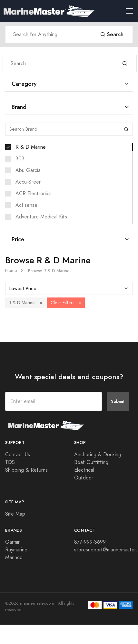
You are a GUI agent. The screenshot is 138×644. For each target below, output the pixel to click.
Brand (19, 107)
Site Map (15, 514)
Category (24, 84)
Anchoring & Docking (98, 455)
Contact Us (18, 455)
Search (112, 34)
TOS (10, 462)
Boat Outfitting (91, 462)
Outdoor (84, 478)
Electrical (84, 470)
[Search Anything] (48, 35)
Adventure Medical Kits (41, 217)
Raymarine (16, 550)
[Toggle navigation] (132, 11)
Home (11, 271)
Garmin (13, 542)
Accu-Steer (28, 182)
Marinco (14, 558)
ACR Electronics (34, 194)
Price (18, 239)
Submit (118, 401)
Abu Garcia (28, 170)
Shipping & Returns (26, 470)
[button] (41, 303)
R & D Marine (31, 147)
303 (20, 159)
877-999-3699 (90, 542)
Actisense (26, 205)
